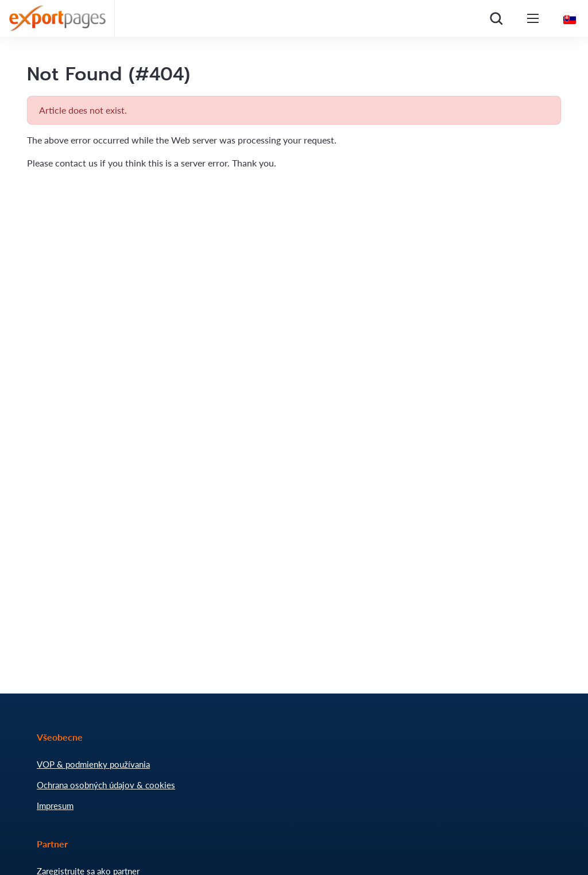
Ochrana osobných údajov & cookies (106, 785)
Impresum (55, 806)
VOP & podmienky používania (93, 764)
